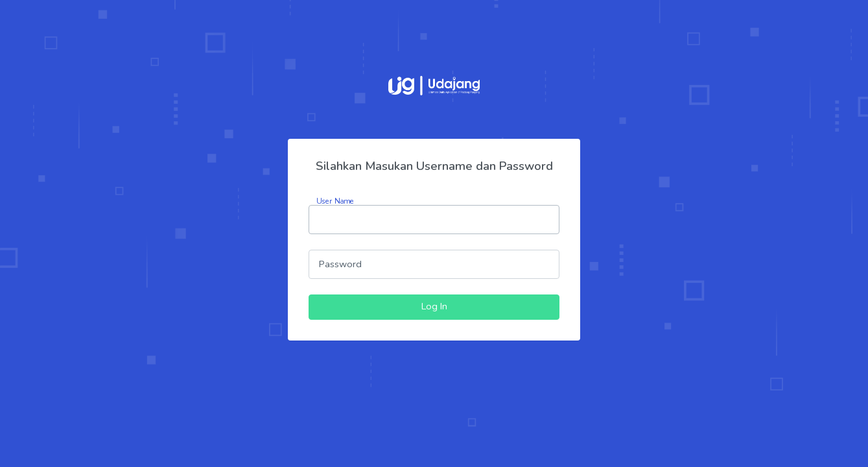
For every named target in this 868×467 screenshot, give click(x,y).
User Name (335, 200)
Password (340, 264)
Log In (434, 306)
